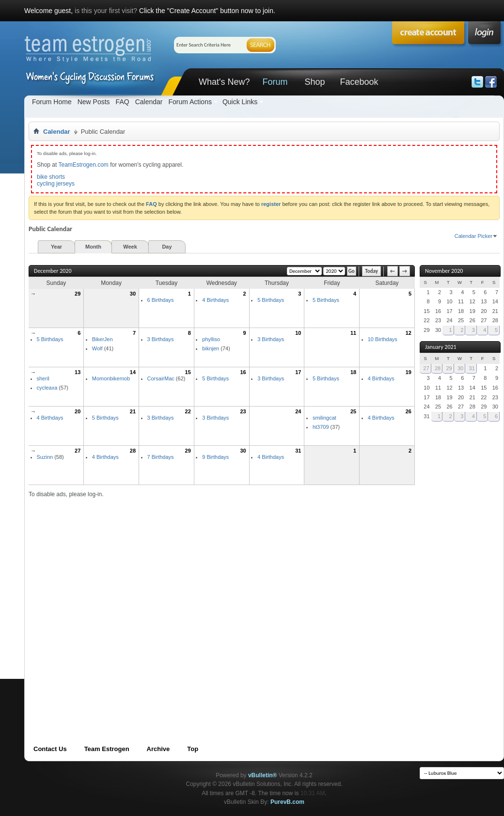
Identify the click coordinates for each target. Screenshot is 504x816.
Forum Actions (190, 102)
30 (133, 294)
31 (298, 451)
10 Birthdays (383, 339)
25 (353, 411)
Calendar (149, 102)
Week (130, 247)
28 (133, 451)
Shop (315, 82)
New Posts (94, 102)
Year (56, 247)
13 (78, 372)
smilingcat (324, 418)
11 (353, 333)
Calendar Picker (473, 236)
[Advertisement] (107, 605)
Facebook (359, 82)
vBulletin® (263, 775)
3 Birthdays (161, 339)
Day (167, 247)
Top (193, 749)
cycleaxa (47, 388)
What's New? (224, 82)
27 (78, 451)
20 (78, 411)
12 (409, 333)
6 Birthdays (161, 300)
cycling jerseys (56, 184)
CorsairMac (161, 378)
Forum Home (52, 102)
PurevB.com (287, 802)
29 (78, 294)
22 (188, 411)
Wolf (97, 348)
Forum (275, 82)
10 (298, 333)
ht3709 (321, 427)
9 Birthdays (215, 457)
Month (93, 247)
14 (133, 372)
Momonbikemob (111, 378)
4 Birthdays (215, 300)
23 (243, 411)
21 (133, 411)
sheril (43, 378)
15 (188, 372)
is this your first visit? (106, 11)
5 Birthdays (271, 300)
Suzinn (45, 457)
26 (409, 411)
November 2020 (444, 271)
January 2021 (441, 347)
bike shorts (51, 177)
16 (243, 372)
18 (353, 372)
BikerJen (102, 339)
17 (298, 372)
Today (371, 271)
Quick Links (240, 102)
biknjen (211, 348)
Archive (158, 749)
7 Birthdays (161, 457)
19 (409, 372)
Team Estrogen (107, 749)
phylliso (211, 339)
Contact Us (50, 749)
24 (298, 411)
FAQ (123, 102)
